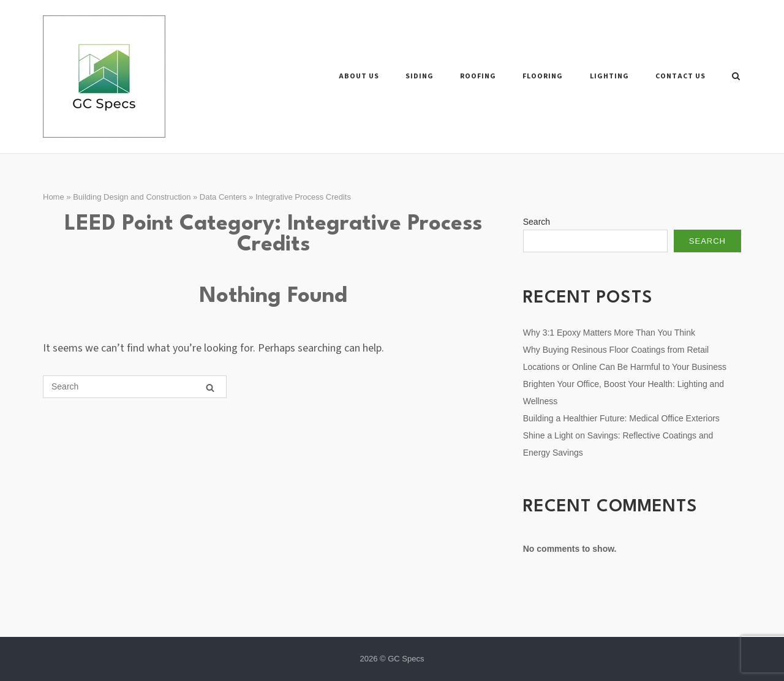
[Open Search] (736, 77)
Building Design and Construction (132, 197)
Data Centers (223, 197)
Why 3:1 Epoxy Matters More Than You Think (609, 333)
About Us (359, 76)
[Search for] (135, 387)
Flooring (543, 76)
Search (537, 222)
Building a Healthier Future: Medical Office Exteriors (621, 418)
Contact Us (680, 76)
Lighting (609, 76)
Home (54, 197)
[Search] (210, 387)
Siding (420, 76)
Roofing (478, 76)
